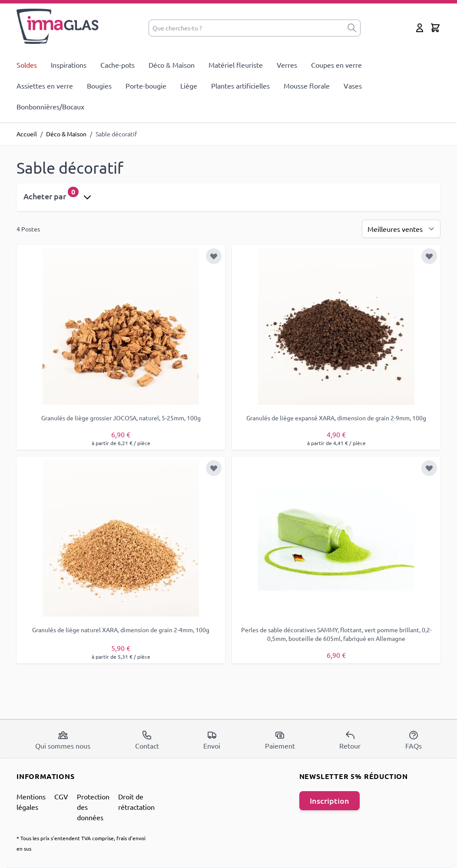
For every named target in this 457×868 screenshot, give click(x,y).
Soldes (27, 65)
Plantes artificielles (240, 86)
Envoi (212, 740)
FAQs (414, 740)
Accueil (27, 134)
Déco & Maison (172, 65)
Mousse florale (307, 86)
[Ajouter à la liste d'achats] (214, 256)
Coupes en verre (336, 65)
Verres (287, 65)
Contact (147, 740)
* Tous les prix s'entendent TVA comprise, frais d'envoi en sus (81, 843)
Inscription (330, 800)
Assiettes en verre (45, 86)
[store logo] (58, 26)
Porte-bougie (146, 86)
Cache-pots (118, 65)
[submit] (352, 28)
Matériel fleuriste (236, 65)
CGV (61, 796)
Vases (353, 86)
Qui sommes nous (63, 740)
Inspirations (69, 65)
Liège (189, 86)
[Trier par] (401, 229)
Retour (350, 740)
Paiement (280, 740)
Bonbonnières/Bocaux (50, 106)
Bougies (99, 86)
